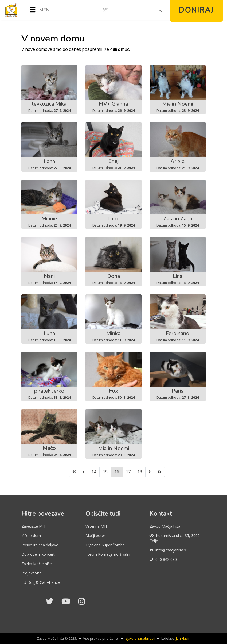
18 (140, 472)
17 (128, 472)
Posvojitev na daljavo (40, 545)
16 (117, 472)
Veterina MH (96, 526)
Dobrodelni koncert (38, 554)
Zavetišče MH (33, 526)
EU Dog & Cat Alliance (41, 582)
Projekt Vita (31, 573)
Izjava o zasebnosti (140, 638)
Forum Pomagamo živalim (108, 554)
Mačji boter (95, 536)
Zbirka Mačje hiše (37, 564)
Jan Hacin (183, 638)
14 (94, 472)
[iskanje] (129, 10)
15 (105, 472)
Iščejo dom (31, 536)
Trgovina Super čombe (105, 545)
